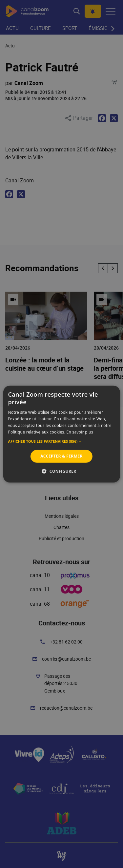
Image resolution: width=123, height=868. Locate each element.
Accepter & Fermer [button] (61, 456)
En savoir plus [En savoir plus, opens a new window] (80, 432)
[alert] (61, 434)
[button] (61, 441)
